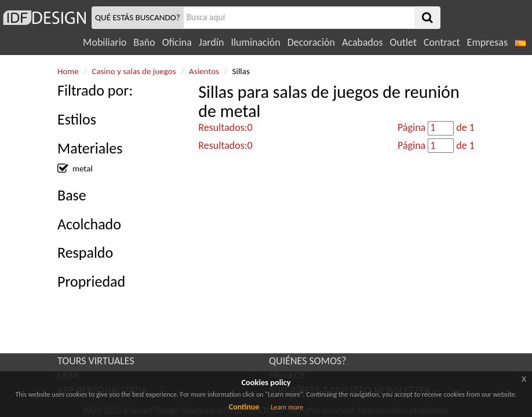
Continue (244, 407)
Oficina (177, 42)
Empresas (487, 42)
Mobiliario (105, 42)
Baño (144, 42)
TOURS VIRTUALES (96, 361)
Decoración (311, 42)
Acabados (362, 42)
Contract (442, 42)
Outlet (403, 42)
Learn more (287, 407)
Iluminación (255, 42)
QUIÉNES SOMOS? (308, 361)
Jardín (211, 42)
